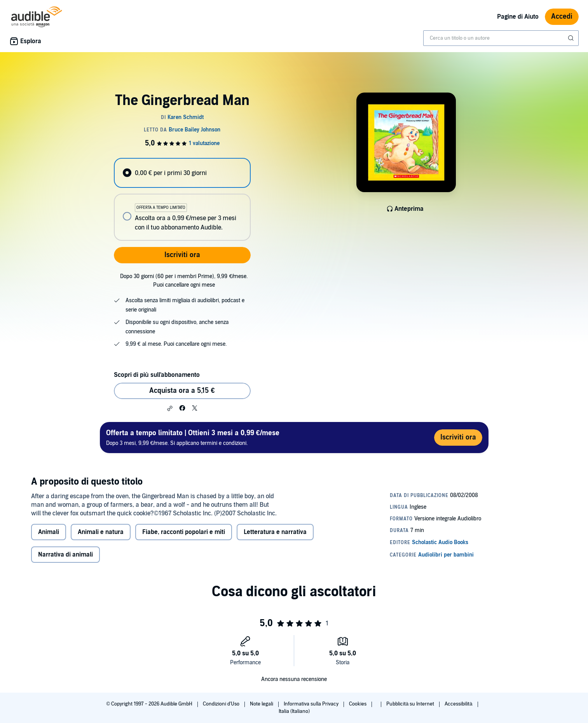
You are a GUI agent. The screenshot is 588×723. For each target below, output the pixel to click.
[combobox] (501, 38)
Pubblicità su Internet (411, 704)
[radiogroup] (182, 199)
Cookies (358, 704)
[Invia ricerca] (572, 38)
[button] (170, 408)
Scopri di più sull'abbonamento (157, 375)
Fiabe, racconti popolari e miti (184, 532)
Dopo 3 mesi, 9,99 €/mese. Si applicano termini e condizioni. (193, 437)
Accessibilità (459, 704)
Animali (49, 532)
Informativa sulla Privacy (312, 704)
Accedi (562, 17)
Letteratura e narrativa (275, 532)
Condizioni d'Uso (222, 704)
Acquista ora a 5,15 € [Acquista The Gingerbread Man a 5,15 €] (182, 391)
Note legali (262, 704)
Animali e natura (101, 532)
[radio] (182, 173)
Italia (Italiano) (294, 711)
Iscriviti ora (182, 255)
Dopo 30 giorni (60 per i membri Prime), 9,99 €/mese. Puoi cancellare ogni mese (184, 281)
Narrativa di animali (65, 555)
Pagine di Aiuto (518, 17)
